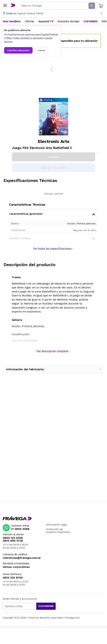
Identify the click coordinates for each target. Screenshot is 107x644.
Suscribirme (46, 606)
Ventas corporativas (16, 567)
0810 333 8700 (13, 578)
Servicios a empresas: (16, 563)
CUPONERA (90, 21)
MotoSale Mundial (68, 21)
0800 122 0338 (13, 538)
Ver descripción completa (54, 351)
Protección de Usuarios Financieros (58, 531)
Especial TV (46, 21)
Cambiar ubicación (18, 50)
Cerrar (42, 50)
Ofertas (30, 21)
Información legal (56, 525)
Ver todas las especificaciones (54, 249)
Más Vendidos (12, 21)
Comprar (53, 157)
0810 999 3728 (13, 541)
